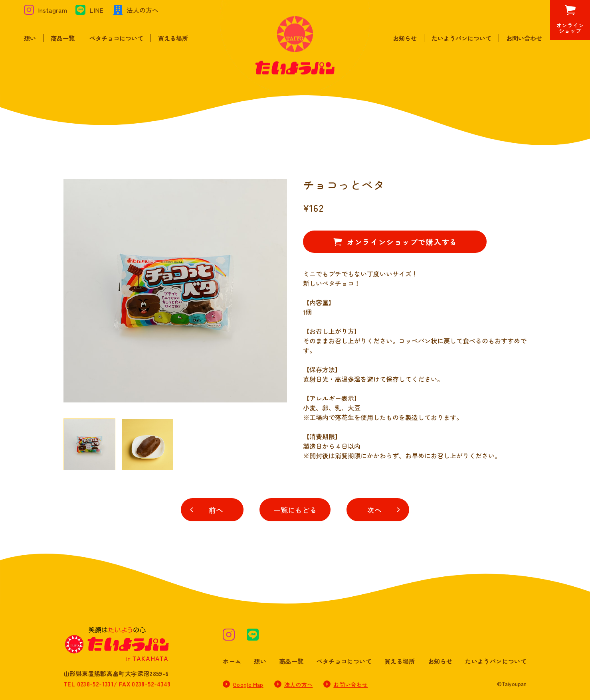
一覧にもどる (295, 510)
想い (30, 38)
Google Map (248, 684)
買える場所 (173, 38)
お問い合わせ (524, 38)
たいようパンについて (461, 38)
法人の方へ (299, 684)
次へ (374, 510)
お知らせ (405, 38)
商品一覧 (63, 38)
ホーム (232, 661)
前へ (216, 510)
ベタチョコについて (116, 38)
